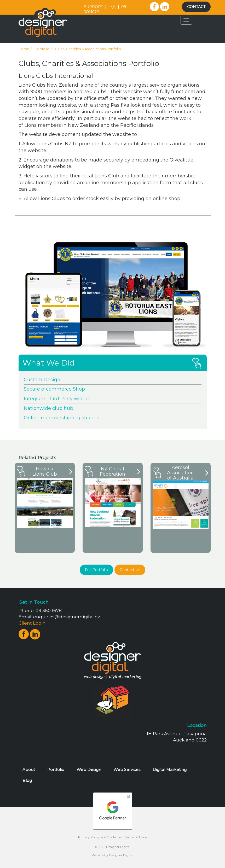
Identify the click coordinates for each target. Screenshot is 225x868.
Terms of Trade (136, 837)
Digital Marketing (170, 770)
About (29, 770)
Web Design (89, 770)
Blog (27, 780)
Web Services (127, 770)
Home (24, 49)
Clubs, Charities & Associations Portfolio (88, 49)
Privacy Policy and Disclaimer (100, 837)
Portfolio (42, 49)
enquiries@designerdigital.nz (67, 617)
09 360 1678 (49, 610)
